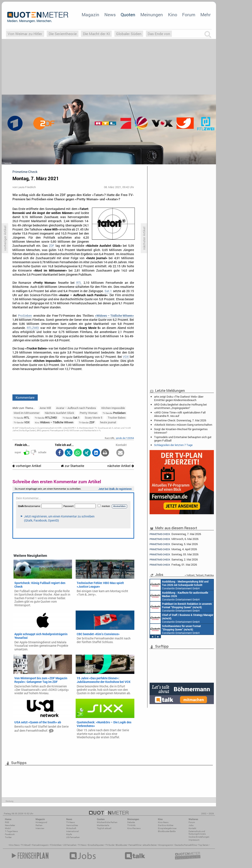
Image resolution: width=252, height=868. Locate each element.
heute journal (108, 422)
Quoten (128, 15)
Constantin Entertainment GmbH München (179, 585)
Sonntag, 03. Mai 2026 (174, 554)
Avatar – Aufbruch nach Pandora (76, 408)
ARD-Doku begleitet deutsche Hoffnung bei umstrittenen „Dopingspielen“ (180, 406)
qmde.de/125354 (125, 438)
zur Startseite (73, 466)
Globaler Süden (129, 34)
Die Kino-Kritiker (166, 825)
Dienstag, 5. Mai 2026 (174, 544)
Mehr (205, 15)
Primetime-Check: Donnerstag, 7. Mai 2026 (180, 420)
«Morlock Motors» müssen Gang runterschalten (183, 425)
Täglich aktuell (104, 828)
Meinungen (152, 15)
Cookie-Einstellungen (199, 837)
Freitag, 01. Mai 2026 (173, 565)
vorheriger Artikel (27, 466)
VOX (126, 357)
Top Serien (203, 845)
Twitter (8, 837)
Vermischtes (72, 825)
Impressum (194, 840)
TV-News (70, 822)
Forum (189, 15)
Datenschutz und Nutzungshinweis (197, 833)
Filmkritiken (56, 845)
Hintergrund (41, 822)
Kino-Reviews (134, 828)
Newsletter (10, 825)
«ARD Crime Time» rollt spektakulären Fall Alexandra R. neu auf (180, 414)
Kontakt (192, 828)
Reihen (39, 825)
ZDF (52, 246)
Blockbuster (121, 845)
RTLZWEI (33, 328)
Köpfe (69, 834)
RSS (7, 822)
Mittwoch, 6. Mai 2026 (174, 539)
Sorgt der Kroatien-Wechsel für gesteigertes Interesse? (181, 431)
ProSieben (25, 316)
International (73, 831)
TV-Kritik (131, 825)
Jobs (191, 825)
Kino (173, 15)
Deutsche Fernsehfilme (186, 845)
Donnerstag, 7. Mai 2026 (175, 534)
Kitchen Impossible (113, 408)
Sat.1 (108, 291)
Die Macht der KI (96, 34)
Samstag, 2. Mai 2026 (174, 560)
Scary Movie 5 (94, 418)
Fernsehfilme (135, 845)
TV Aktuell (26, 845)
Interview (40, 828)
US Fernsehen (70, 845)
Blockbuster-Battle (167, 831)
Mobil (8, 828)
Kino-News (163, 822)
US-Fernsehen (73, 837)
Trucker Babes (117, 418)
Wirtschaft (71, 828)
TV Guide (110, 845)
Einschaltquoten (96, 845)
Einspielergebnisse (167, 828)
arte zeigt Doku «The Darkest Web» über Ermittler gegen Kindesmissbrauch (179, 398)
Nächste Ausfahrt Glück (59, 413)
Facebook (10, 834)
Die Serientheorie (63, 34)
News (110, 15)
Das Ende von (159, 34)
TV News (82, 845)
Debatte (131, 822)
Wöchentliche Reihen (107, 822)
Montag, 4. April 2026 (173, 549)
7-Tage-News (11, 831)
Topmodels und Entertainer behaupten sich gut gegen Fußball (183, 439)
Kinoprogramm (166, 845)
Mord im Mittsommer (27, 413)
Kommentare (25, 397)
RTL (79, 283)
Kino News (14, 845)
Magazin (90, 15)
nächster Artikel (121, 466)
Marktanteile (103, 825)
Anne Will (45, 408)
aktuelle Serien (150, 845)
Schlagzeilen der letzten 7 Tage (173, 445)
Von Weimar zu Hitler (25, 34)
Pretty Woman (88, 413)
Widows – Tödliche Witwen (54, 422)
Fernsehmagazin (40, 845)
